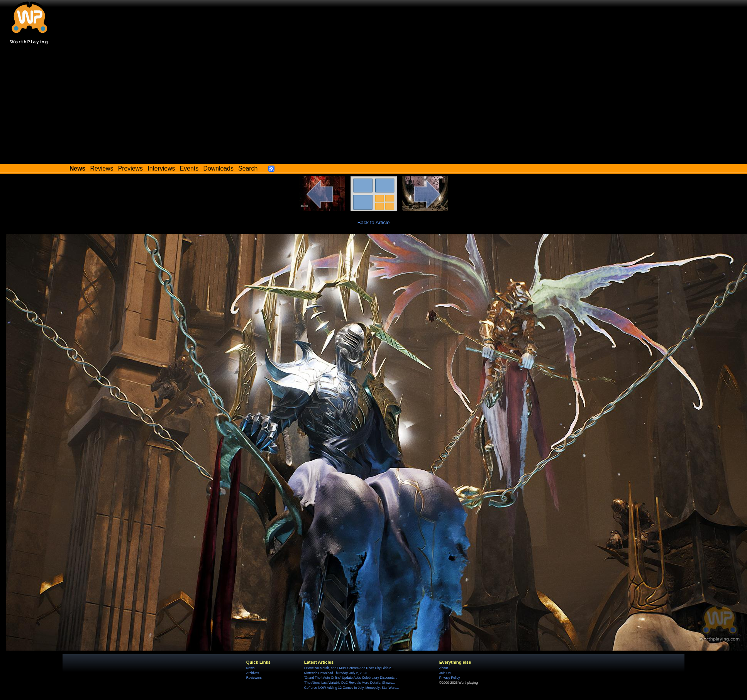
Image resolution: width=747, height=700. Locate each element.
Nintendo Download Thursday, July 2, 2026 (336, 673)
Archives (253, 673)
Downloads (219, 168)
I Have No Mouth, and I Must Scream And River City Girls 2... (349, 668)
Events (189, 168)
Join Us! (445, 673)
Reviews (102, 168)
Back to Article (374, 222)
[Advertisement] (374, 106)
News (250, 668)
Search (248, 168)
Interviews (161, 168)
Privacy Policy (450, 678)
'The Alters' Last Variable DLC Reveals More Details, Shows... (350, 683)
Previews (130, 168)
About (444, 668)
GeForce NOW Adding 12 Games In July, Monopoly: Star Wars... (352, 688)
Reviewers (254, 678)
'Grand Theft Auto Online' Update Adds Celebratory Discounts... (351, 678)
